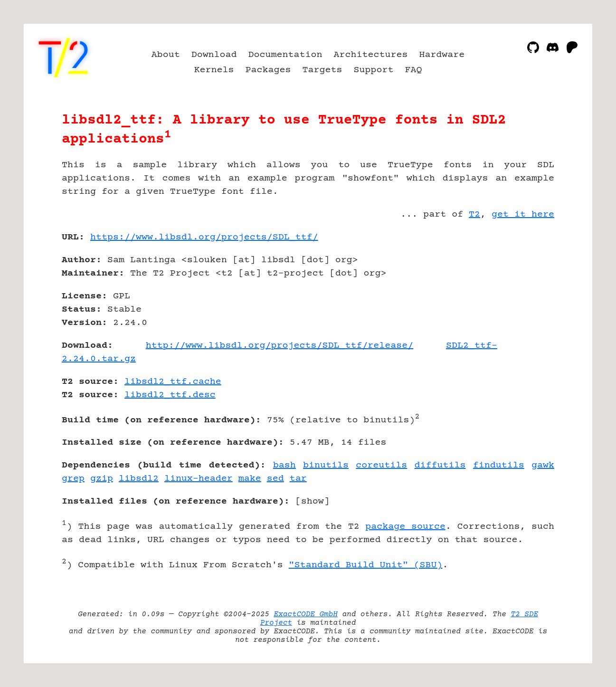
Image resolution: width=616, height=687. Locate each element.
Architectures (370, 55)
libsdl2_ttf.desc (170, 395)
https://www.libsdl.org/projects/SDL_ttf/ (204, 237)
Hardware (442, 55)
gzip (102, 479)
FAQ (413, 70)
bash (284, 465)
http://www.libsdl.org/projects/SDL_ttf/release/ (280, 346)
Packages (268, 70)
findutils (499, 465)
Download (214, 55)
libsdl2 (139, 479)
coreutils (381, 465)
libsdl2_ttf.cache (173, 382)
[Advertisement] (526, 293)
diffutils (440, 465)
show (313, 501)
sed (275, 479)
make (250, 479)
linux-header (199, 479)
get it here (523, 215)
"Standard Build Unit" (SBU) (366, 565)
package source (405, 527)
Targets (322, 70)
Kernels (214, 70)
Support (373, 70)
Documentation (285, 55)
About (166, 55)
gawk (543, 465)
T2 (474, 215)
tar (298, 479)
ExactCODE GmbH (306, 614)
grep (73, 479)
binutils (326, 465)
